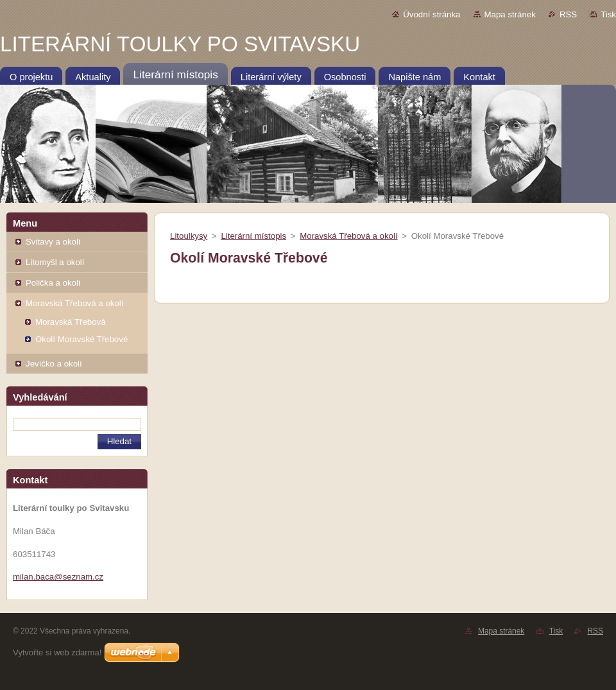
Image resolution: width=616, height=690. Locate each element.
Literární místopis (253, 236)
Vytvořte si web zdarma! (57, 652)
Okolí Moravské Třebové (81, 339)
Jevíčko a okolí (54, 364)
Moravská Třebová (71, 322)
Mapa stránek (510, 14)
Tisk (608, 14)
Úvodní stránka (432, 14)
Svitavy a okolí (53, 242)
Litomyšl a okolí (55, 262)
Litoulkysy (189, 236)
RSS (568, 14)
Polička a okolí (53, 283)
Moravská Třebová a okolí (74, 303)
